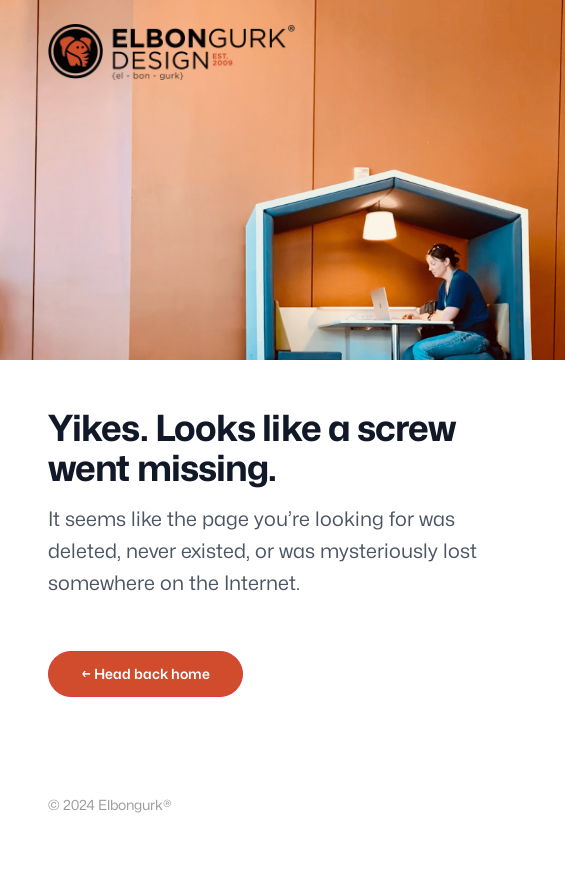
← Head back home (145, 673)
